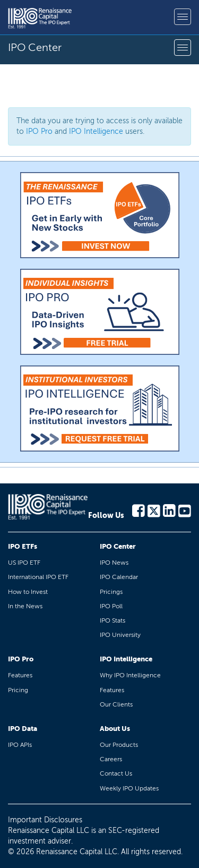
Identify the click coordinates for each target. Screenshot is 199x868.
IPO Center (118, 546)
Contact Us (116, 773)
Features (20, 675)
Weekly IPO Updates (129, 788)
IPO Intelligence (96, 131)
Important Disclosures (45, 820)
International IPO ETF (38, 577)
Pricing (18, 690)
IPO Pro (39, 131)
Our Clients (116, 704)
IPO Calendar (119, 577)
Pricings (111, 592)
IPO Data (23, 729)
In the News (25, 606)
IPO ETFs (23, 546)
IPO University (120, 635)
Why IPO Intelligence (130, 675)
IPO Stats (113, 620)
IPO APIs (20, 745)
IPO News (114, 563)
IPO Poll (111, 606)
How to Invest (28, 592)
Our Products (119, 745)
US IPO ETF (24, 563)
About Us (115, 729)
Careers (111, 759)
